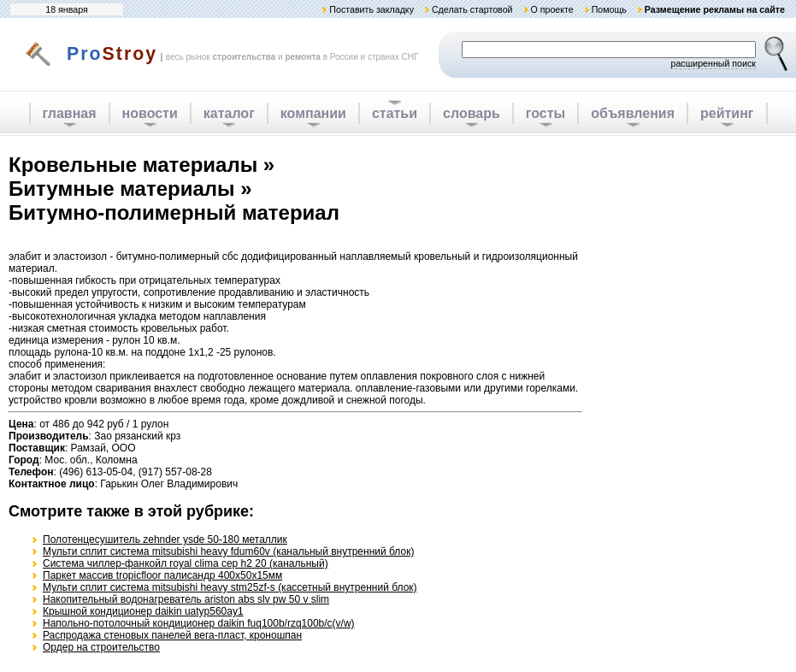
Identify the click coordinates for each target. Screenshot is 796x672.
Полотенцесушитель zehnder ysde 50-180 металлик (165, 539)
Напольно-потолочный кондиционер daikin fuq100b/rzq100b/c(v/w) (199, 623)
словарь (472, 113)
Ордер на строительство (101, 647)
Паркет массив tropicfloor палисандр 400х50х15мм (162, 575)
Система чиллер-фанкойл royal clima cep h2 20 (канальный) (186, 563)
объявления (633, 113)
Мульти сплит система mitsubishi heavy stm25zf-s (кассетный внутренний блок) (230, 587)
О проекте (551, 9)
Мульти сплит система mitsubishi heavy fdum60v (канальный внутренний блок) (228, 551)
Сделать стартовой (472, 9)
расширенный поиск (713, 63)
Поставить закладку (371, 9)
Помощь (609, 9)
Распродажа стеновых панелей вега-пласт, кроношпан (172, 635)
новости (150, 113)
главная (70, 113)
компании (313, 113)
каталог (229, 113)
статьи (395, 113)
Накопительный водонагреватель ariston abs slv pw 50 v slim (186, 599)
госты (545, 113)
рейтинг (727, 113)
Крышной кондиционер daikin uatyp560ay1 (143, 611)
